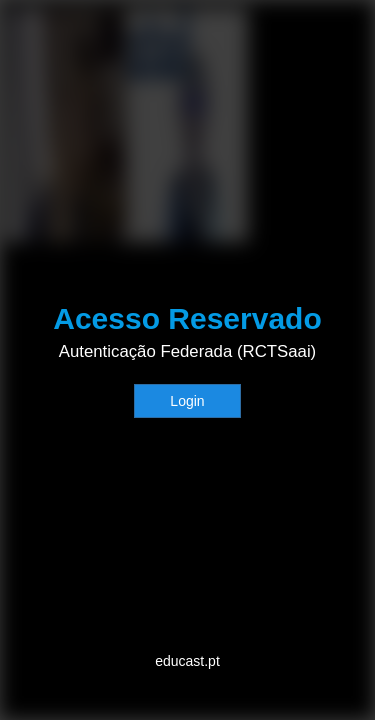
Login (187, 401)
